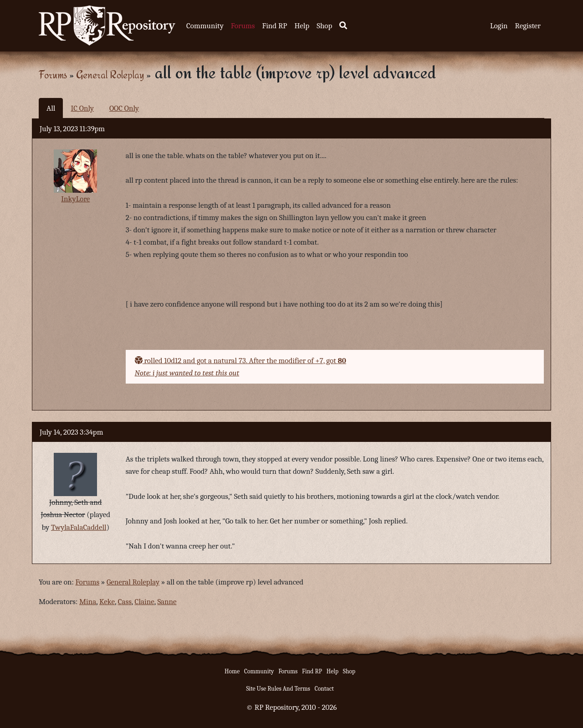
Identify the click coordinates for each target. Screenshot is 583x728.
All (51, 108)
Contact (324, 689)
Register (528, 26)
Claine (145, 602)
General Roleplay (110, 74)
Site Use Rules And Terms (278, 689)
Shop (324, 26)
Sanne (167, 602)
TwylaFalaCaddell (79, 527)
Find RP (274, 26)
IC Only (82, 108)
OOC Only (124, 108)
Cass (125, 602)
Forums (243, 26)
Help (302, 26)
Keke (107, 602)
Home (232, 671)
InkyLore (75, 199)
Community (205, 26)
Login (499, 26)
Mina (88, 602)
